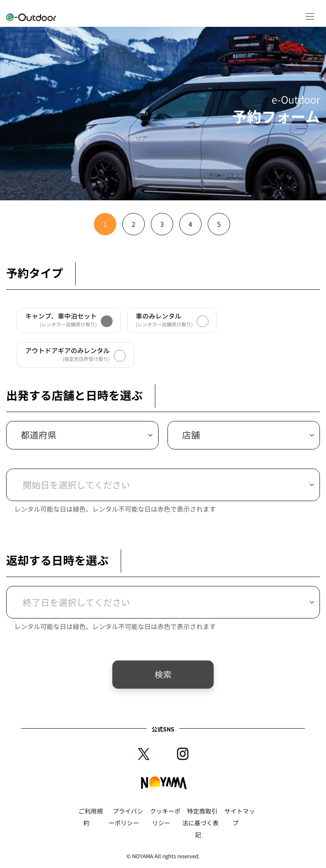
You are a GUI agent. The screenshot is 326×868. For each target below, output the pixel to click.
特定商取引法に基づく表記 (200, 823)
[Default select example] (82, 435)
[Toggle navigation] (310, 16)
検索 (163, 675)
